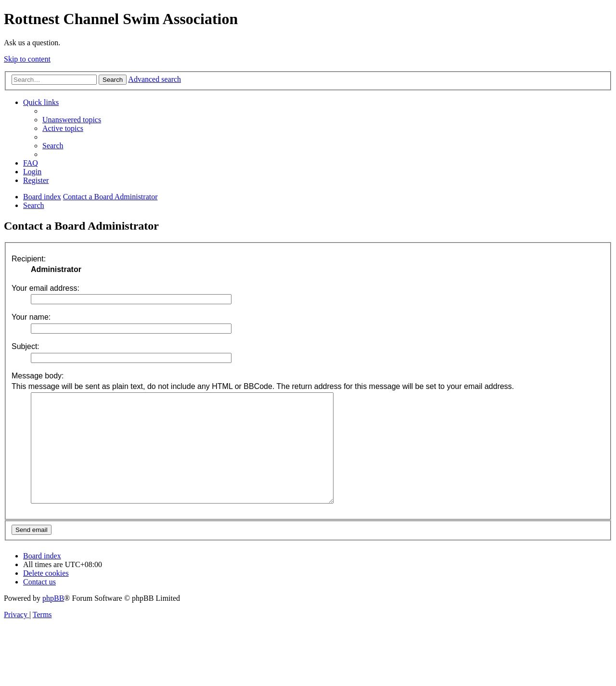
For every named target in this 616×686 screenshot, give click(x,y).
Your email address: (45, 288)
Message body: (38, 376)
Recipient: (29, 259)
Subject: (26, 346)
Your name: (31, 317)
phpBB (53, 620)
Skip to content (27, 59)
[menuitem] (72, 120)
